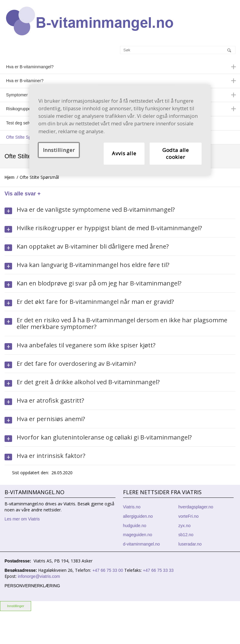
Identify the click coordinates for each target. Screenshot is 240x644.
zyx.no (184, 526)
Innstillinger (16, 606)
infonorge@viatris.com (39, 576)
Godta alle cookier (176, 154)
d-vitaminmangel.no (141, 544)
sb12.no (186, 535)
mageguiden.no (138, 535)
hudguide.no (135, 526)
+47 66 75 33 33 (158, 570)
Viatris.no (132, 507)
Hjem (10, 177)
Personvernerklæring (32, 586)
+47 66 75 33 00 (108, 570)
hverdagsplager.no (196, 507)
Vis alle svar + (23, 194)
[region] (120, 130)
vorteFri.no (188, 516)
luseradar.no (190, 544)
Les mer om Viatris (22, 519)
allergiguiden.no (138, 516)
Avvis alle (124, 154)
